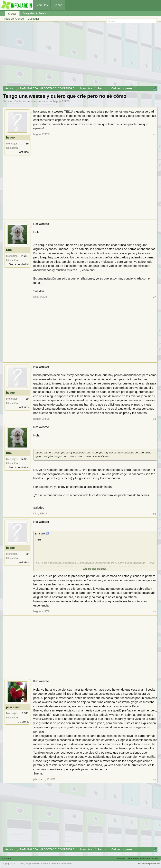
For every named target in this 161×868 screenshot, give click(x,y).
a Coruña (23, 722)
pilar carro (13, 707)
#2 (155, 297)
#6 (155, 780)
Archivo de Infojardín (139, 859)
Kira (9, 250)
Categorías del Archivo (35, 13)
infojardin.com (32, 863)
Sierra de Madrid (19, 264)
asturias (24, 152)
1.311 (25, 713)
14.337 (25, 256)
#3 (155, 419)
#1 (155, 134)
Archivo (12, 14)
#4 (155, 514)
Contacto (121, 859)
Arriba (155, 859)
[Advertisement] (80, 55)
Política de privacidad (149, 863)
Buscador (34, 19)
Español (6, 859)
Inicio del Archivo (14, 19)
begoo (57, 101)
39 (27, 144)
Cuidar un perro (24, 101)
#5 (155, 612)
